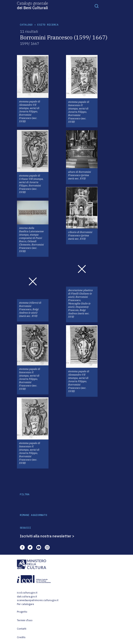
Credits (21, 637)
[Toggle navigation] (97, 6)
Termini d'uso (25, 620)
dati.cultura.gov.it (27, 597)
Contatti (22, 629)
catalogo (26, 25)
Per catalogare (26, 604)
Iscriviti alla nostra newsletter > (47, 536)
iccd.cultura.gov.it (27, 593)
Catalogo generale (33, 5)
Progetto (22, 612)
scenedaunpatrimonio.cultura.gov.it (38, 600)
